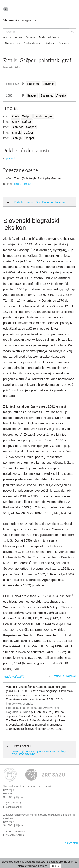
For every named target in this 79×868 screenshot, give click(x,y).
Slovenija (49, 84)
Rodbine (50, 43)
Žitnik (15, 116)
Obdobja (30, 37)
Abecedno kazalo (12, 37)
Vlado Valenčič (14, 676)
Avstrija (61, 95)
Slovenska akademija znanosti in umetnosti (27, 787)
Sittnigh (17, 138)
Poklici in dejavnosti (50, 37)
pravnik (11, 158)
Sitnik (15, 122)
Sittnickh (17, 127)
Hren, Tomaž (22, 184)
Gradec (32, 95)
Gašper (27, 116)
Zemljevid (64, 43)
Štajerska (47, 95)
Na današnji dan (33, 43)
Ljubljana (33, 84)
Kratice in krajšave (64, 676)
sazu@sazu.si (14, 807)
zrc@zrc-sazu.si (15, 835)
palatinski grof (44, 116)
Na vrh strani (72, 843)
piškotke (41, 862)
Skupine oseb (12, 43)
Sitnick (16, 133)
